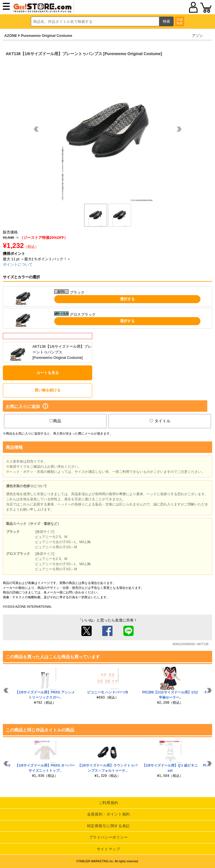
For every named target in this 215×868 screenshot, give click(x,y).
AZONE (11, 36)
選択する (127, 299)
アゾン (197, 36)
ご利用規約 (108, 803)
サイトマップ (108, 849)
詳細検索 (180, 21)
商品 (55, 421)
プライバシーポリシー (109, 837)
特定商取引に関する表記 (108, 826)
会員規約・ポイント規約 (108, 814)
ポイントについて (18, 264)
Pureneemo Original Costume (47, 36)
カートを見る (48, 373)
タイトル (160, 421)
